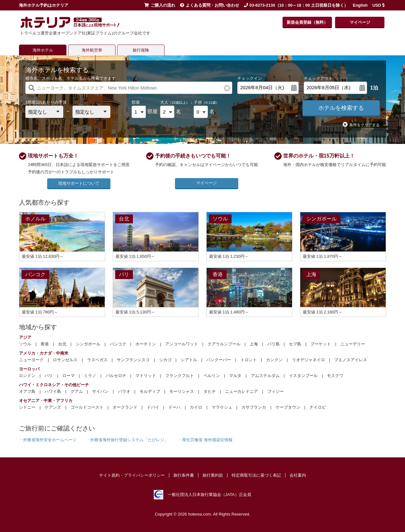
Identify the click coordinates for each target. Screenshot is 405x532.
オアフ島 (27, 391)
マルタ (235, 376)
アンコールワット (182, 344)
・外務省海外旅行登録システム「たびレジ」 (127, 440)
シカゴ (165, 360)
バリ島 (274, 344)
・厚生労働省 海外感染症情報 (205, 440)
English (360, 5)
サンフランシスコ (133, 360)
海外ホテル (43, 50)
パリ (49, 376)
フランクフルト (180, 376)
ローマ (69, 376)
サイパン (100, 391)
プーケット (321, 344)
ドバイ (153, 407)
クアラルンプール (224, 344)
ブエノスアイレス (351, 360)
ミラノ (90, 376)
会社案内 (298, 475)
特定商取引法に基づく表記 (256, 475)
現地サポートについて (79, 183)
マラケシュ (222, 407)
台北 (62, 344)
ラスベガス (97, 360)
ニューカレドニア (241, 391)
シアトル (189, 360)
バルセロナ (116, 376)
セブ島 (295, 344)
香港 (45, 344)
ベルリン (212, 376)
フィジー (276, 391)
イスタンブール (303, 376)
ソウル (25, 344)
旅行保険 (141, 50)
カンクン (274, 360)
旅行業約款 (213, 475)
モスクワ (335, 376)
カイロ (196, 407)
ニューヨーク (31, 360)
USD (378, 5)
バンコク (118, 344)
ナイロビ (318, 407)
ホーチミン (146, 344)
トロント (249, 360)
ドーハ (174, 407)
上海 (254, 344)
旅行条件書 (184, 475)
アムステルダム (265, 376)
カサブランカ (254, 407)
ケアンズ (53, 407)
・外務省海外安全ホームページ (48, 440)
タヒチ (210, 391)
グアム (77, 391)
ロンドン (27, 376)
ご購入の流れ (160, 5)
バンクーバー (219, 360)
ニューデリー (353, 344)
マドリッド (146, 376)
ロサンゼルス (65, 360)
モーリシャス (182, 391)
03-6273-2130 (262, 5)
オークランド (125, 407)
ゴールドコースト (87, 407)
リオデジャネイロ (308, 360)
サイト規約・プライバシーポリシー (132, 475)
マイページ (360, 22)
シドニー (27, 407)
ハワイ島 (53, 391)
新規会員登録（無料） (307, 22)
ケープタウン (288, 407)
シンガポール (88, 344)
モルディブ (150, 391)
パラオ (124, 391)
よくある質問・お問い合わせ (210, 5)
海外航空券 (92, 50)
